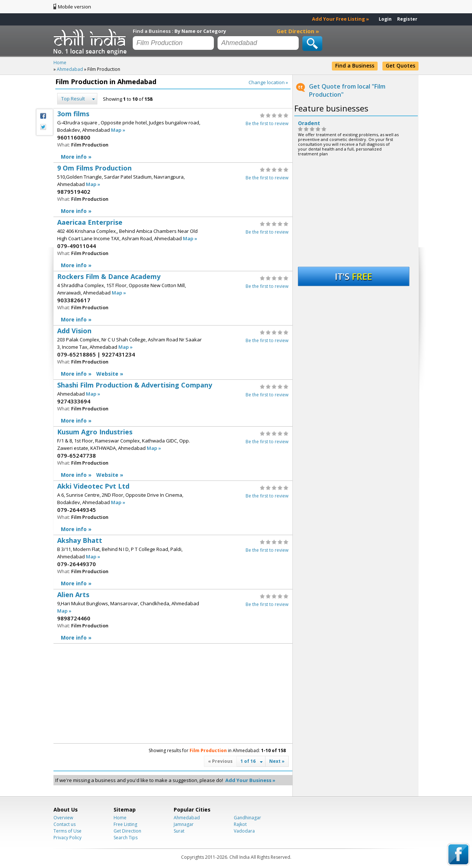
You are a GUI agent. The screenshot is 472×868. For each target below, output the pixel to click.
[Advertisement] (112, 693)
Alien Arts (173, 616)
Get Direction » (298, 31)
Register (407, 19)
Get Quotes (400, 66)
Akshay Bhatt (173, 562)
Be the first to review (267, 123)
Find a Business (355, 66)
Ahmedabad (187, 818)
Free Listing (125, 824)
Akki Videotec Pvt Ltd (173, 508)
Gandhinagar (247, 818)
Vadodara (244, 831)
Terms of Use (67, 831)
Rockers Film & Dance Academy (173, 298)
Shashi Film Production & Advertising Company (173, 403)
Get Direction (127, 831)
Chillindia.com (91, 42)
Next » (277, 761)
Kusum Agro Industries (173, 454)
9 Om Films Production (173, 190)
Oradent (309, 123)
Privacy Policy (67, 838)
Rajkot (240, 824)
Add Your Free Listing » (341, 19)
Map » (118, 130)
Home (120, 818)
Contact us (65, 824)
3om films (173, 136)
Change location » (268, 82)
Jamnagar (184, 824)
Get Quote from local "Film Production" (347, 90)
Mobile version (74, 7)
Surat (179, 831)
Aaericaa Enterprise (173, 244)
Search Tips (126, 838)
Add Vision (173, 353)
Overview (63, 818)
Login (385, 19)
